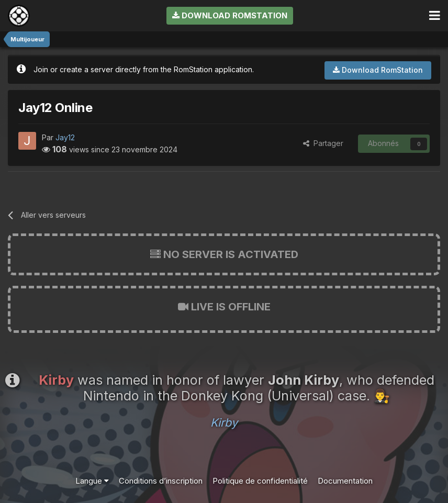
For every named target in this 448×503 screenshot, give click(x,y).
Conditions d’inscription (161, 481)
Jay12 (65, 137)
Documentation (345, 481)
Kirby (224, 422)
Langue (92, 481)
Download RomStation (230, 15)
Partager (323, 143)
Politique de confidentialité (260, 481)
